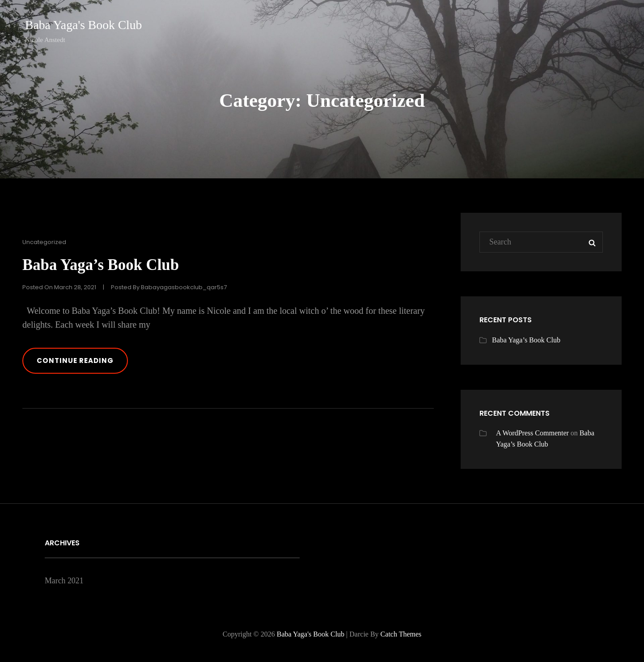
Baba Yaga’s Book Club (103, 265)
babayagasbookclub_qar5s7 (184, 287)
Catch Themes (401, 634)
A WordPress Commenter (532, 433)
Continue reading (87, 365)
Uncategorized (44, 242)
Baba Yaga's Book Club (84, 25)
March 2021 (64, 581)
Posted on (59, 287)
